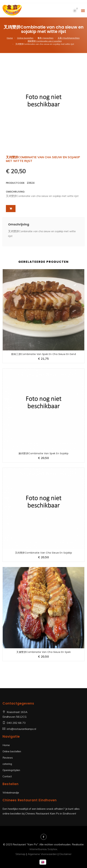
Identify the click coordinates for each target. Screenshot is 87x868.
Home (10, 38)
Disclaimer (65, 854)
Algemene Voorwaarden (42, 854)
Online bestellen (25, 38)
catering (7, 764)
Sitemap (20, 854)
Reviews (8, 758)
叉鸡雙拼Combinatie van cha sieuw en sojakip (44, 553)
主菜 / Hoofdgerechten (69, 38)
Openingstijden (11, 770)
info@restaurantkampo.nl (21, 729)
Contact (7, 776)
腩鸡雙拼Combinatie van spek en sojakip (43, 453)
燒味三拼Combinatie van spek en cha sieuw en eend (43, 354)
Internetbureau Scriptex (43, 849)
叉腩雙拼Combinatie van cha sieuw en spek (43, 652)
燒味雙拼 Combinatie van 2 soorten (45, 41)
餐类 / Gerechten (46, 38)
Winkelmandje (11, 793)
